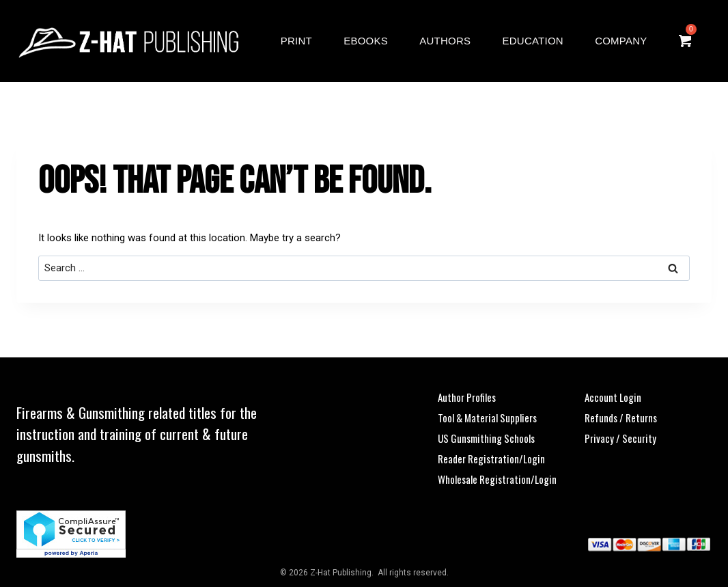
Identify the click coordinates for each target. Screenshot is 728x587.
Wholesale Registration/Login (497, 479)
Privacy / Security (620, 438)
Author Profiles (467, 397)
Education (533, 41)
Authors (445, 41)
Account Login (613, 397)
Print (296, 41)
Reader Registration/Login (491, 459)
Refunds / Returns (621, 418)
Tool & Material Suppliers (487, 418)
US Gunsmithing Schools (486, 438)
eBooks (366, 41)
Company (621, 41)
